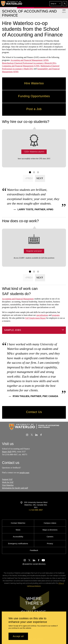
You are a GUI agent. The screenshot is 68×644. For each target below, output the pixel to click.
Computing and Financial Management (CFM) (21, 66)
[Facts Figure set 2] (34, 172)
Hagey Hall (7, 452)
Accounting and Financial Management (18, 299)
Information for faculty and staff (15, 488)
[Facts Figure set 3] (38, 172)
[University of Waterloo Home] (12, 4)
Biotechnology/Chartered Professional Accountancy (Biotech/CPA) (29, 63)
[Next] (40, 178)
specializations (42, 315)
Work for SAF (8, 482)
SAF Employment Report (36, 318)
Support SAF (7, 479)
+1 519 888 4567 (36, 510)
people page (24, 473)
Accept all (18, 636)
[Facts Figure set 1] (30, 172)
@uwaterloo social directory (34, 564)
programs (56, 315)
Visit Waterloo (8, 485)
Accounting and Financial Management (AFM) (29, 60)
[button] (55, 4)
